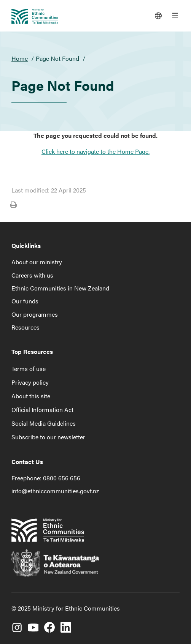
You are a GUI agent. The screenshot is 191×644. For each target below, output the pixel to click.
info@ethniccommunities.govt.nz (55, 491)
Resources (25, 327)
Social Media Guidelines (44, 423)
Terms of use (29, 369)
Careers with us (32, 275)
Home (20, 58)
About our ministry (37, 262)
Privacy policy (30, 382)
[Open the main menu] (175, 15)
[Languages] (158, 15)
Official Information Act (42, 410)
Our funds (25, 301)
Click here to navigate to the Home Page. (95, 151)
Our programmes (35, 314)
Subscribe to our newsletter (48, 437)
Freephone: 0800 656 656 (46, 478)
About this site (31, 396)
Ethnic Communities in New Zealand (60, 288)
